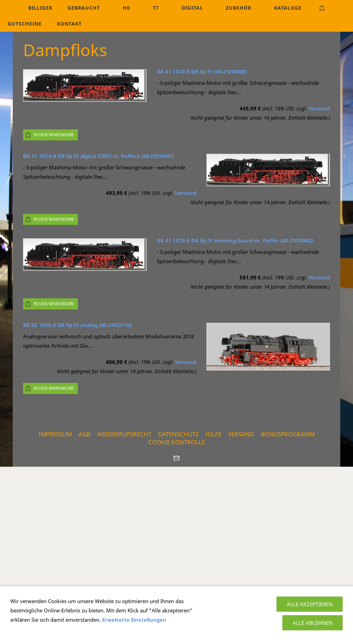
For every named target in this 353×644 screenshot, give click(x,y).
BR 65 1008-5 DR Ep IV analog (77, 325)
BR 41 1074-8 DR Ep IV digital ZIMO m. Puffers (99, 156)
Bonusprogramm (288, 434)
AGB (84, 434)
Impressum (55, 434)
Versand (319, 108)
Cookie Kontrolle (176, 442)
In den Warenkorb (54, 135)
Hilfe (213, 434)
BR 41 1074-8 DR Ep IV (202, 71)
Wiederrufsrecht (124, 434)
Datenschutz (178, 434)
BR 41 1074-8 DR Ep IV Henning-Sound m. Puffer (235, 240)
